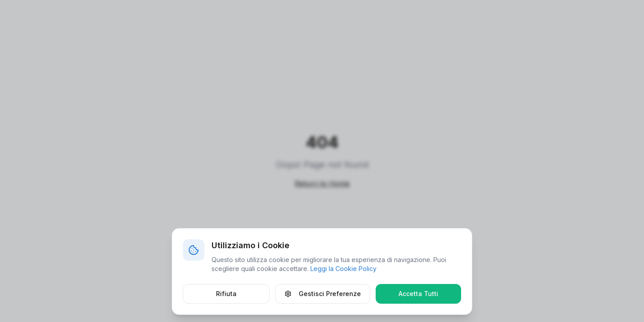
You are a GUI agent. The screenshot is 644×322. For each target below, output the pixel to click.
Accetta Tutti (418, 294)
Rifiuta (226, 294)
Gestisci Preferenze (323, 294)
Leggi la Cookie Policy (343, 269)
